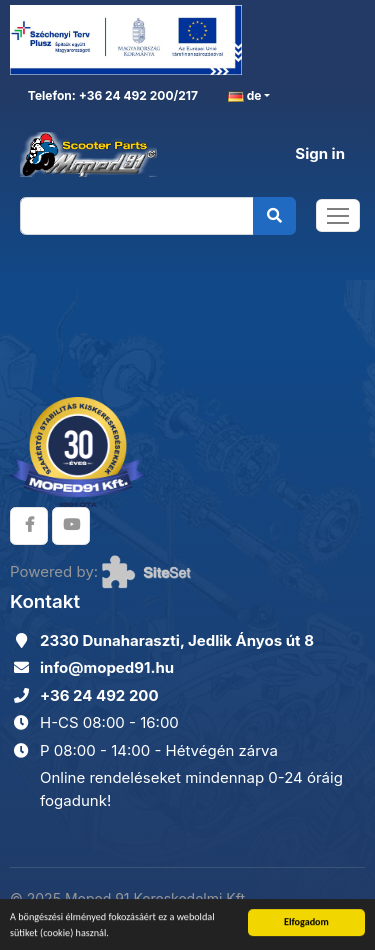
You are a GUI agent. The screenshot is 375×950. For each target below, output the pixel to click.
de (245, 96)
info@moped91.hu (107, 667)
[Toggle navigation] (338, 215)
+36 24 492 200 (99, 695)
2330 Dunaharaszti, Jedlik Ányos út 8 (177, 640)
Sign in (320, 153)
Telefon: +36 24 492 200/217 (111, 95)
